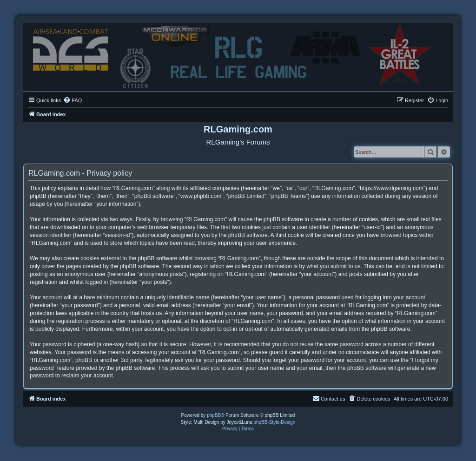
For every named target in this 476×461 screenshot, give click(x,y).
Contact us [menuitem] (329, 398)
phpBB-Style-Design (274, 422)
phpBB (214, 415)
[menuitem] (73, 100)
